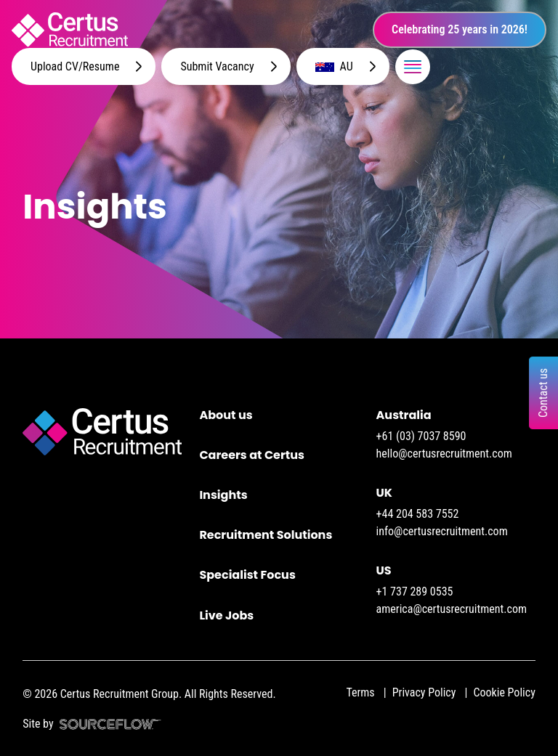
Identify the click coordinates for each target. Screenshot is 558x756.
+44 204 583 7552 (418, 514)
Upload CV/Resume (75, 66)
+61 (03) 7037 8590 (421, 436)
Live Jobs (226, 615)
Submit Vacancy (217, 66)
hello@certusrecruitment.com (444, 454)
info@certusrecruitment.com (442, 531)
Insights (223, 495)
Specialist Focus (247, 575)
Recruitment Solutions (266, 535)
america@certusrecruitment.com (452, 609)
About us (226, 415)
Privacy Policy (424, 692)
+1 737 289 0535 (415, 592)
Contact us (543, 392)
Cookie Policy (504, 692)
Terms (360, 692)
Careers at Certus (252, 455)
